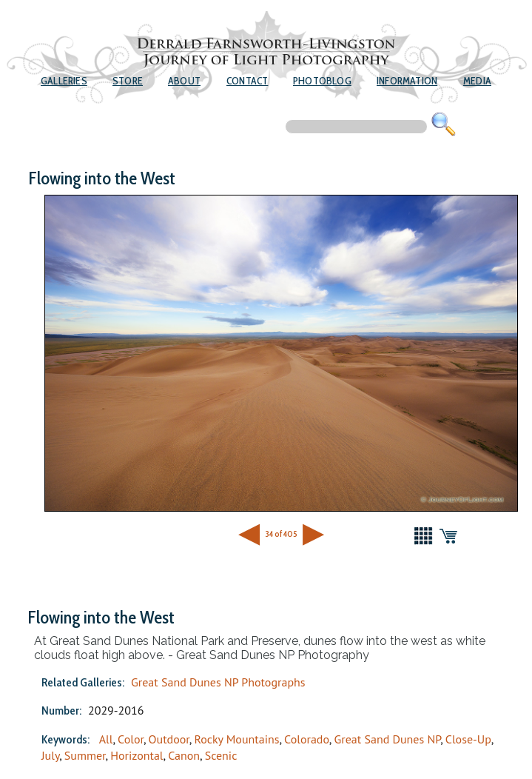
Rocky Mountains (236, 739)
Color (131, 739)
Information (407, 81)
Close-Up (468, 739)
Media (477, 81)
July (50, 755)
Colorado (307, 739)
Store (128, 81)
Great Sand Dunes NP (387, 739)
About (184, 81)
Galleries (64, 81)
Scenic (221, 755)
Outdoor (169, 739)
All (106, 739)
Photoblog (322, 81)
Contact (247, 81)
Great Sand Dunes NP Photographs (218, 682)
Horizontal (137, 755)
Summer (85, 755)
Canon (184, 755)
